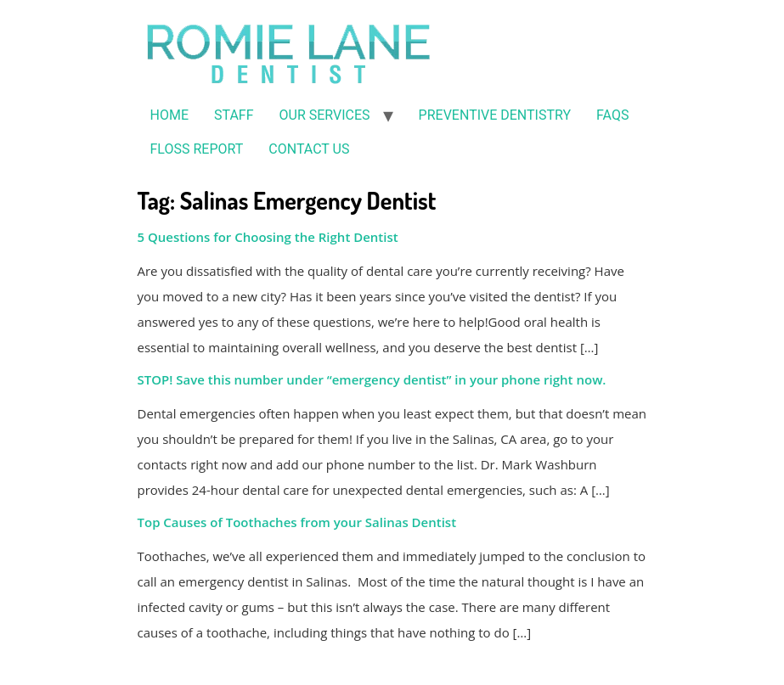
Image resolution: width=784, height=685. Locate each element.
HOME (169, 115)
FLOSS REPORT (197, 149)
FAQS (612, 115)
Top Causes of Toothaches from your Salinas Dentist (297, 522)
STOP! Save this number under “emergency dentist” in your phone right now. (372, 379)
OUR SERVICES (325, 115)
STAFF (234, 115)
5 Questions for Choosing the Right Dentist (268, 237)
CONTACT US (309, 149)
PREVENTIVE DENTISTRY (495, 115)
